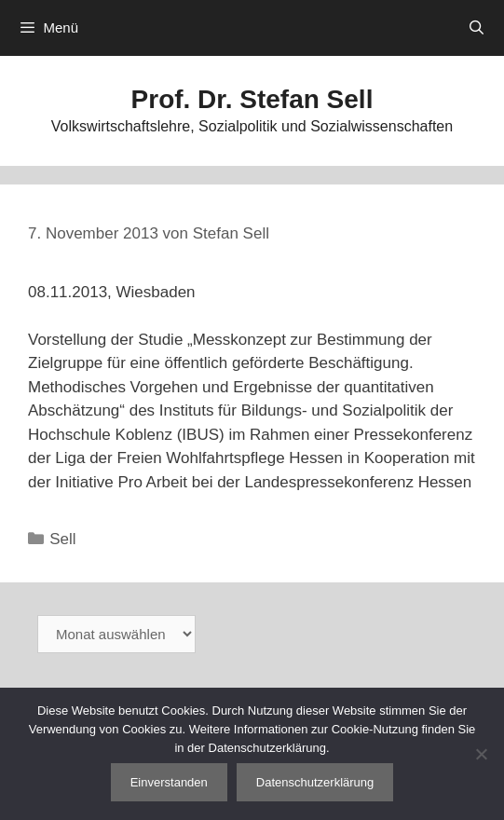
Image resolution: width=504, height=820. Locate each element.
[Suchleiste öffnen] (477, 28)
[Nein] (481, 754)
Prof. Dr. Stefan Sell (252, 99)
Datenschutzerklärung (315, 782)
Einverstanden (169, 782)
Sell (62, 539)
